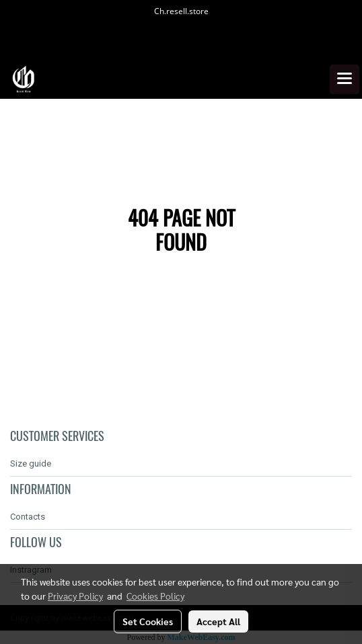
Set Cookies (148, 621)
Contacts (28, 517)
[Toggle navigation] (345, 79)
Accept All (218, 621)
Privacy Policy (75, 596)
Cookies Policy (155, 596)
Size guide (31, 464)
